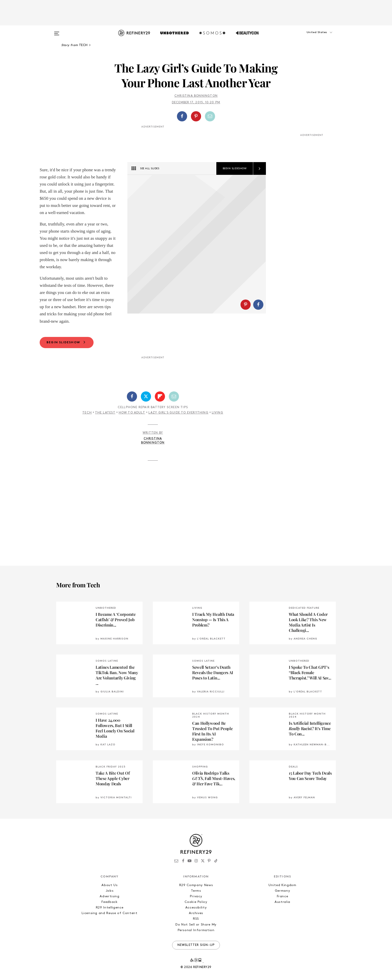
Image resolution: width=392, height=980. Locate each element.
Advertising (109, 912)
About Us (109, 901)
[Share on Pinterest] (196, 116)
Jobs (110, 907)
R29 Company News (196, 901)
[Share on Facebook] (182, 116)
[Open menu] (57, 31)
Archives (196, 929)
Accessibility (196, 924)
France (283, 912)
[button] (310, 37)
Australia (282, 918)
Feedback (109, 918)
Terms (196, 907)
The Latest (105, 429)
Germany (283, 907)
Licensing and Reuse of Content (110, 929)
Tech (87, 429)
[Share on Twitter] (146, 413)
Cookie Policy (196, 918)
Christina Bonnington (196, 96)
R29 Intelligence (110, 924)
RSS (196, 935)
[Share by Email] (210, 116)
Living (217, 429)
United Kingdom (282, 901)
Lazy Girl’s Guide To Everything (178, 429)
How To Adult (132, 429)
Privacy (196, 912)
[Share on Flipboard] (160, 413)
